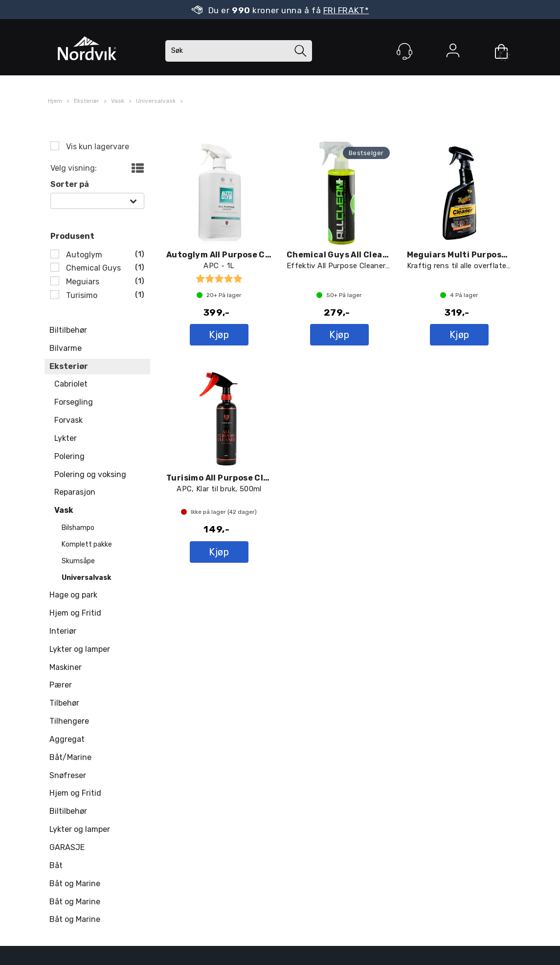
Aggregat (67, 739)
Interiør (63, 631)
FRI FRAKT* (346, 10)
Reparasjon (75, 492)
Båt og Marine (75, 884)
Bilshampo (78, 528)
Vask (118, 101)
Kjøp (219, 335)
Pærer (61, 685)
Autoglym (83, 255)
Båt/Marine (70, 757)
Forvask (68, 420)
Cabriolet (71, 384)
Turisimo (81, 295)
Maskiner (66, 667)
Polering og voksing (90, 474)
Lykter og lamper (80, 649)
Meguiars (82, 282)
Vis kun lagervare (97, 147)
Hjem (55, 101)
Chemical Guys (92, 268)
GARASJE (67, 847)
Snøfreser (68, 775)
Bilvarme (66, 348)
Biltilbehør (68, 330)
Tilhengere (69, 721)
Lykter (66, 438)
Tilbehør (64, 703)
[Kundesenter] (404, 51)
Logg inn (453, 52)
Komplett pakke (87, 544)
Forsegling (74, 402)
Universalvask (156, 101)
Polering (69, 456)
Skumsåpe (78, 561)
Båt (56, 865)
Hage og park (73, 595)
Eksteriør (87, 101)
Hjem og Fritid (75, 613)
